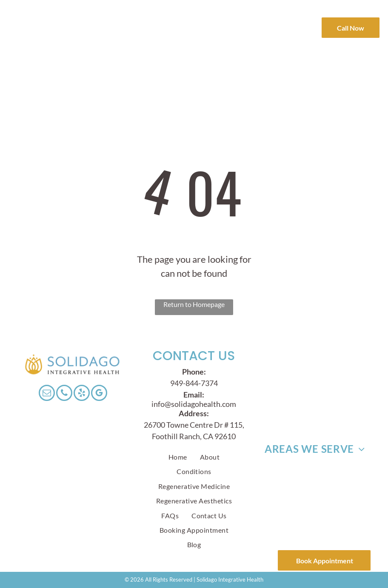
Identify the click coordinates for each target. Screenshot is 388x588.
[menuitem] (154, 24)
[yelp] (82, 394)
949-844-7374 (194, 383)
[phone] (64, 394)
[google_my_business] (99, 394)
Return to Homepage (194, 304)
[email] (47, 394)
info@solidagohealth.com (194, 404)
